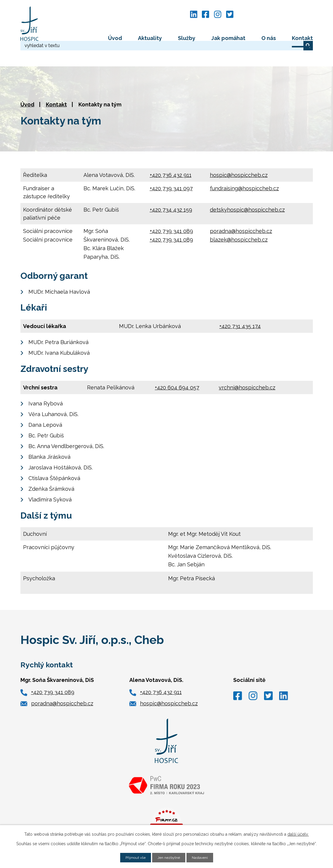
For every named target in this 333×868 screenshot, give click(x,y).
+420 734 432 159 (171, 191)
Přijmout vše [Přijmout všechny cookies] (133, 857)
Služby (187, 38)
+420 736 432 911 (171, 156)
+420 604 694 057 (177, 369)
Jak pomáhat (228, 38)
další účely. (298, 833)
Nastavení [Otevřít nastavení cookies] (203, 857)
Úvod (115, 38)
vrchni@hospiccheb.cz (247, 369)
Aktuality (150, 38)
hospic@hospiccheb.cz (239, 156)
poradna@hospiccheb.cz (241, 212)
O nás (269, 38)
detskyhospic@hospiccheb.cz (247, 191)
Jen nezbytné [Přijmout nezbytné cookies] (169, 857)
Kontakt (302, 38)
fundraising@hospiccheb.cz (244, 169)
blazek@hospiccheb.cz (239, 221)
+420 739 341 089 (171, 212)
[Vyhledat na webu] (277, 14)
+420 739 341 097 (171, 169)
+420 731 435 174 (240, 307)
